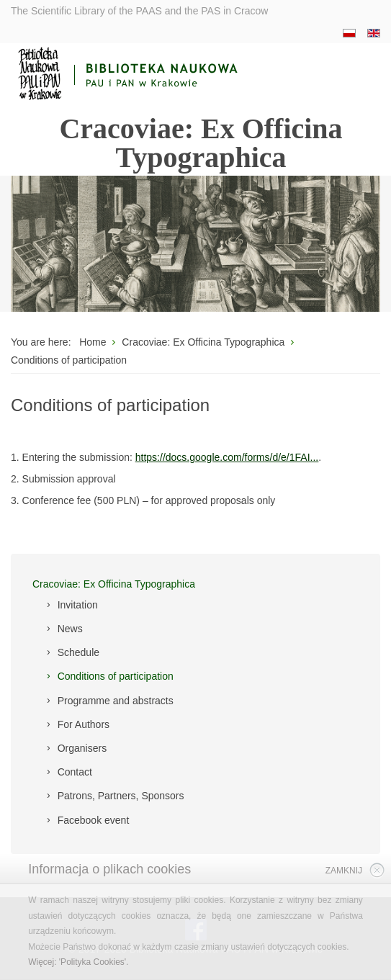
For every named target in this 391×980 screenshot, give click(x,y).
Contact (75, 772)
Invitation (78, 605)
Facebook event (94, 820)
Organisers (82, 748)
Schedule (78, 652)
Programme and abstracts (116, 701)
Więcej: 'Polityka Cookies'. (78, 962)
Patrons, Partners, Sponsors (121, 796)
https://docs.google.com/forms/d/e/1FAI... (227, 457)
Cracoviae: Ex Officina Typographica (114, 584)
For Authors (84, 724)
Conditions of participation (116, 676)
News (70, 629)
